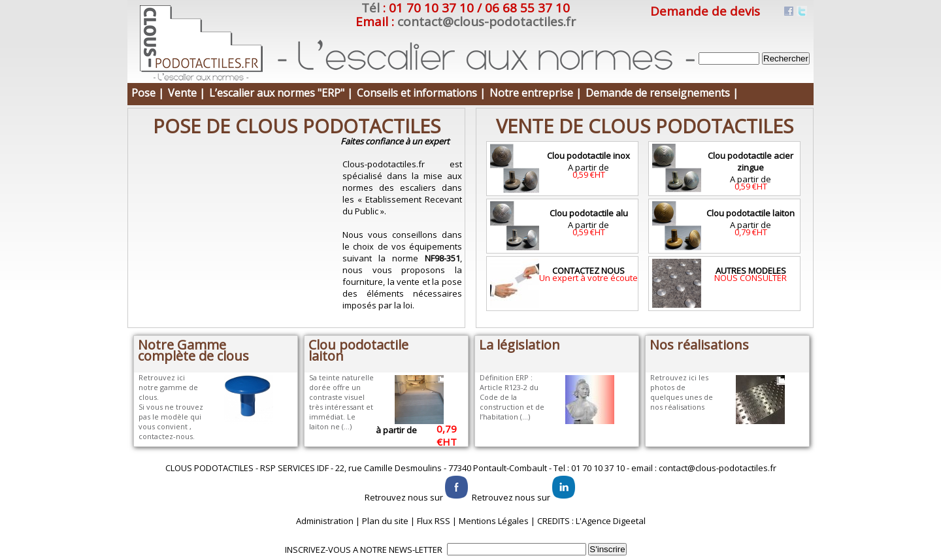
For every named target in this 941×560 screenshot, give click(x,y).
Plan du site (385, 521)
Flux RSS (434, 521)
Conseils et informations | (421, 93)
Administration (325, 521)
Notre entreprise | (536, 93)
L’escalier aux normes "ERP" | (281, 93)
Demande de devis (705, 11)
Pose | (148, 93)
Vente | (187, 93)
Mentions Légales (494, 521)
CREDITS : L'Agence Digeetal (591, 521)
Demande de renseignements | (662, 93)
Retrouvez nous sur (417, 497)
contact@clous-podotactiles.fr (487, 22)
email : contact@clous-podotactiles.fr (704, 468)
